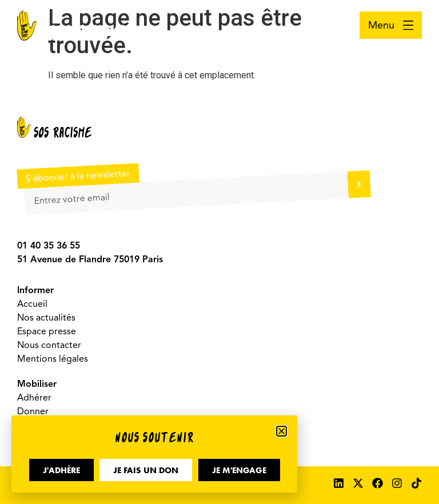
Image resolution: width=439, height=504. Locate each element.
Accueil (32, 304)
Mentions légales (53, 359)
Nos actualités (46, 318)
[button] (282, 431)
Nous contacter (49, 345)
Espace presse (47, 331)
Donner (33, 411)
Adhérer (34, 398)
